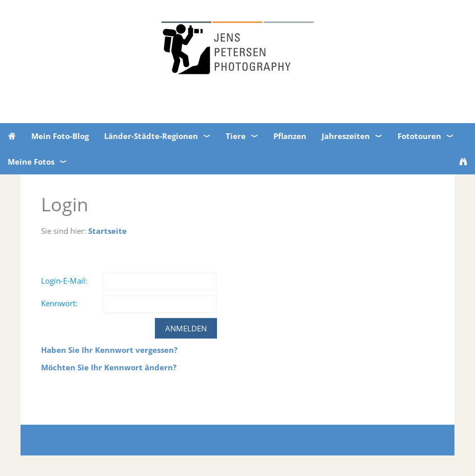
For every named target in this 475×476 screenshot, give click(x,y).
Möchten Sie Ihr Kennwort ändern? (109, 367)
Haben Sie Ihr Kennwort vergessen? (109, 350)
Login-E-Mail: (64, 281)
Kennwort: (59, 303)
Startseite (107, 231)
